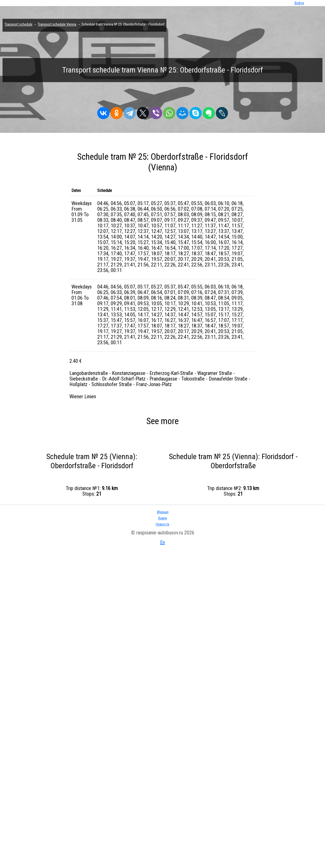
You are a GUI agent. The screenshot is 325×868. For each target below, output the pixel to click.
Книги (163, 518)
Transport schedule (18, 24)
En (163, 542)
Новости (163, 524)
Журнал (163, 512)
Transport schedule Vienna (57, 24)
